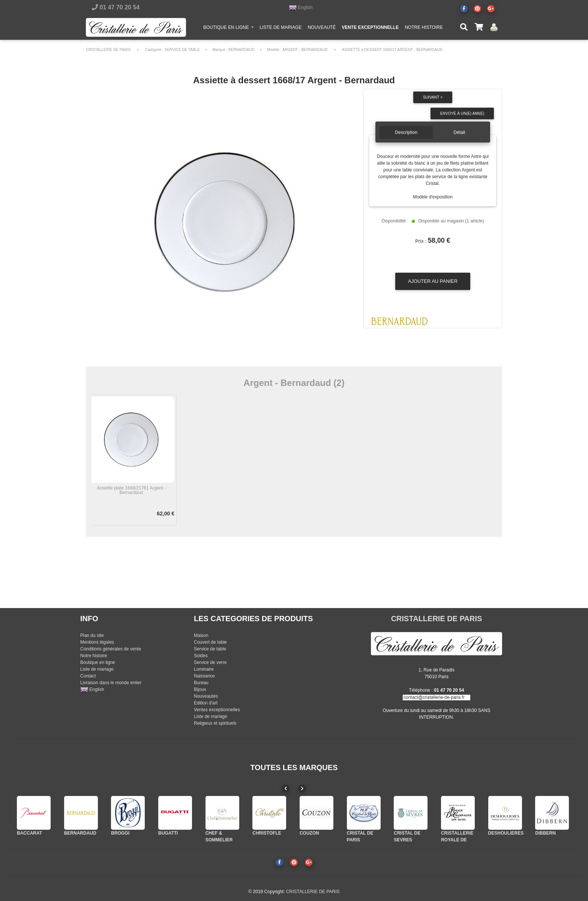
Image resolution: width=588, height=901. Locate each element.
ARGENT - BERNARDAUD (305, 50)
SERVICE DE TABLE (182, 50)
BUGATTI (168, 833)
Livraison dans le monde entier (111, 683)
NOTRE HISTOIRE (424, 29)
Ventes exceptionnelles (217, 710)
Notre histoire (94, 656)
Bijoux (200, 689)
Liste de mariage (97, 669)
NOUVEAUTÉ (322, 29)
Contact (88, 676)
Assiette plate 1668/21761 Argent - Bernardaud (131, 490)
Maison (201, 635)
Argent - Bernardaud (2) (294, 383)
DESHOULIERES (506, 833)
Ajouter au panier (433, 281)
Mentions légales (97, 642)
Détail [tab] (460, 132)
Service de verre (210, 662)
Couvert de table (210, 642)
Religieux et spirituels (215, 723)
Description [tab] (406, 132)
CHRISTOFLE (267, 833)
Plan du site (92, 635)
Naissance (204, 676)
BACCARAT (29, 833)
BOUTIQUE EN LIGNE (230, 28)
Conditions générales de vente (111, 649)
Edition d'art (206, 703)
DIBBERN (545, 833)
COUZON (309, 833)
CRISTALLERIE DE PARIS (108, 50)
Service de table (210, 649)
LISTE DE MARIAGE (280, 29)
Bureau (201, 683)
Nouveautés (206, 696)
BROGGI (120, 833)
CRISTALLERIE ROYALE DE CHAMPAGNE (457, 840)
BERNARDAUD (241, 50)
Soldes (201, 656)
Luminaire (204, 669)
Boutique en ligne (98, 662)
